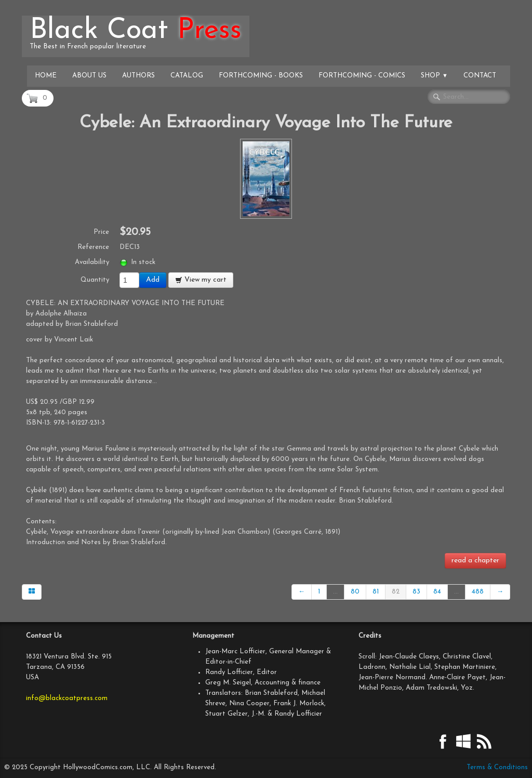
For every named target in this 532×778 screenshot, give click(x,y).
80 (355, 592)
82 (396, 592)
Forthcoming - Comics (362, 76)
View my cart (201, 280)
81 (376, 592)
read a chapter (475, 561)
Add (153, 280)
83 (416, 592)
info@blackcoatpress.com (67, 698)
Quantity (95, 280)
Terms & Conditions (497, 767)
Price (101, 232)
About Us (89, 76)
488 (478, 592)
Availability (92, 262)
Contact (480, 76)
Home (46, 76)
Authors (138, 76)
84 (437, 592)
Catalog (187, 76)
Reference (93, 247)
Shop (434, 76)
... (335, 592)
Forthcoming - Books (261, 76)
